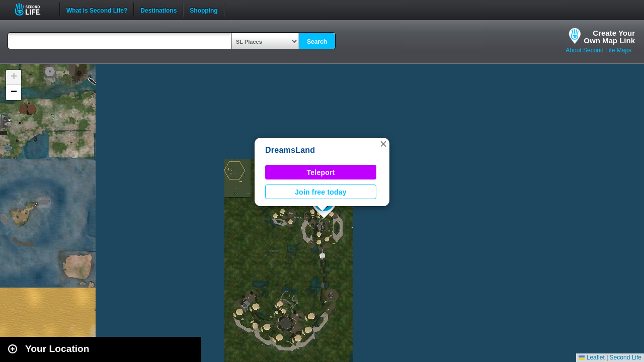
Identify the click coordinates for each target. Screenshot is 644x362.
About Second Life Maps (598, 50)
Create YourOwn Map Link (609, 37)
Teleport (321, 172)
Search (317, 42)
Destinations (158, 10)
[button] (383, 144)
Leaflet (591, 357)
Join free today (321, 192)
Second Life (33, 9)
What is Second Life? (97, 10)
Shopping (204, 10)
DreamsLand (290, 150)
